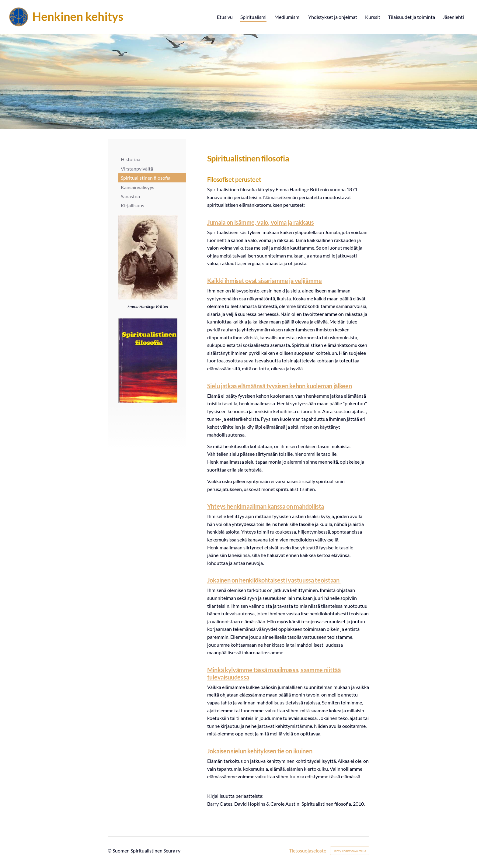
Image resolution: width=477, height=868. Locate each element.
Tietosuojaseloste (308, 851)
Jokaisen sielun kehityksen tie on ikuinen (260, 751)
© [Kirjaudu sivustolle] (110, 851)
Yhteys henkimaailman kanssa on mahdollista (266, 506)
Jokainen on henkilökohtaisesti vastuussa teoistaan (274, 580)
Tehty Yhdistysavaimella (350, 851)
